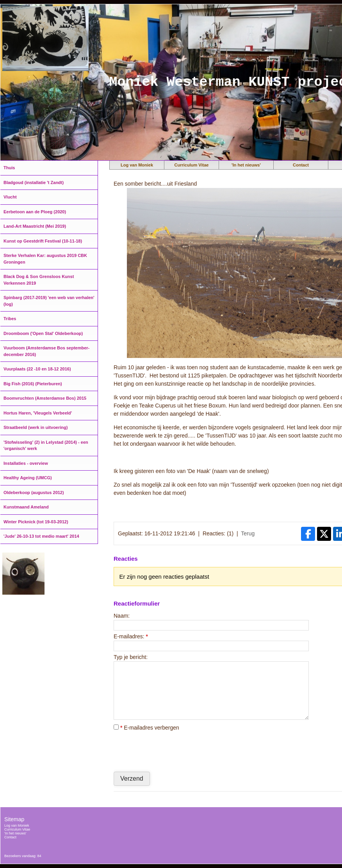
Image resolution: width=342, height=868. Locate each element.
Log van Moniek (137, 165)
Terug (248, 533)
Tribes (10, 319)
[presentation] (173, 751)
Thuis (9, 168)
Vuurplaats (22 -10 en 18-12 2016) (37, 369)
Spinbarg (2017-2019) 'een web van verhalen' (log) (49, 301)
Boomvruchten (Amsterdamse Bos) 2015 (45, 398)
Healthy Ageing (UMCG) (28, 478)
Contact (301, 165)
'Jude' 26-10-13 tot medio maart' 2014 (41, 536)
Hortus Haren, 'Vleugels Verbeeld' (38, 413)
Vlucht (10, 197)
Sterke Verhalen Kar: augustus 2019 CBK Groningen (45, 259)
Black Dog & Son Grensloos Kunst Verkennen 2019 (39, 280)
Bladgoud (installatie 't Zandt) (34, 182)
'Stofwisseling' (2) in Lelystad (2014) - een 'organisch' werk (46, 446)
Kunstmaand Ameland (26, 507)
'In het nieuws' (246, 165)
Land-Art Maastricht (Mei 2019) (35, 226)
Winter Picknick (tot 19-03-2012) (36, 522)
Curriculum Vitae (192, 165)
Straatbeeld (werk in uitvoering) (36, 427)
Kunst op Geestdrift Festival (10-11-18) (43, 241)
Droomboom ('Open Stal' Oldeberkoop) (43, 333)
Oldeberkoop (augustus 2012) (34, 492)
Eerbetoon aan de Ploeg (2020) (35, 212)
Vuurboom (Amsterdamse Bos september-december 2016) (46, 351)
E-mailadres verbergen (146, 728)
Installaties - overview (26, 463)
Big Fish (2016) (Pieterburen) (33, 384)
